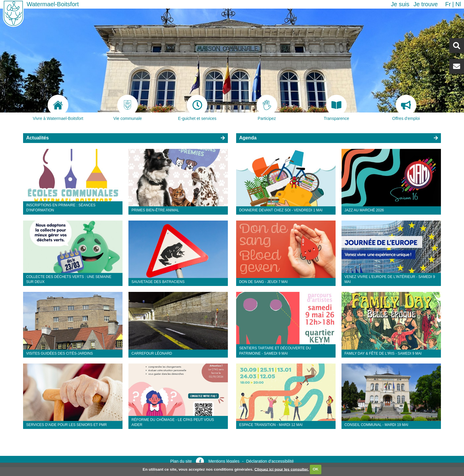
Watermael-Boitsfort (53, 4)
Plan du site (181, 461)
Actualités (37, 138)
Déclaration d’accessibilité (270, 461)
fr (448, 4)
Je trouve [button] (426, 4)
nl (458, 4)
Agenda (248, 138)
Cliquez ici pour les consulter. (282, 469)
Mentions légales (224, 461)
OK (316, 469)
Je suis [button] (400, 4)
